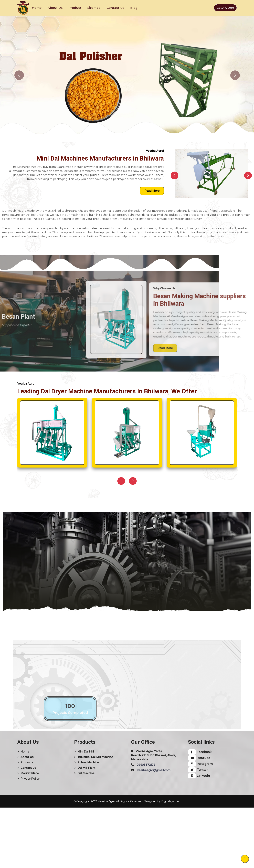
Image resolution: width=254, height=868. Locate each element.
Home (37, 8)
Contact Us (115, 8)
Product (75, 8)
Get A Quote (225, 8)
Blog (134, 8)
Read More (152, 191)
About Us (55, 8)
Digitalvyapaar (171, 801)
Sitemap (94, 8)
